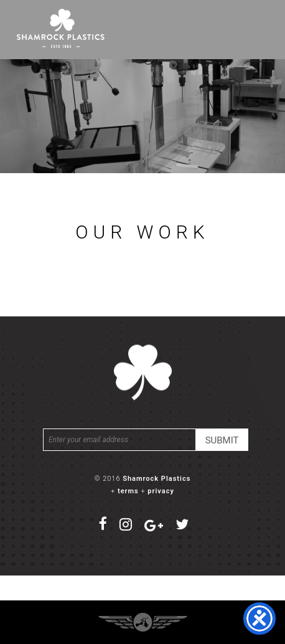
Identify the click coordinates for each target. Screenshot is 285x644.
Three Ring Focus (143, 622)
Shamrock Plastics (157, 479)
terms (128, 491)
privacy (161, 491)
